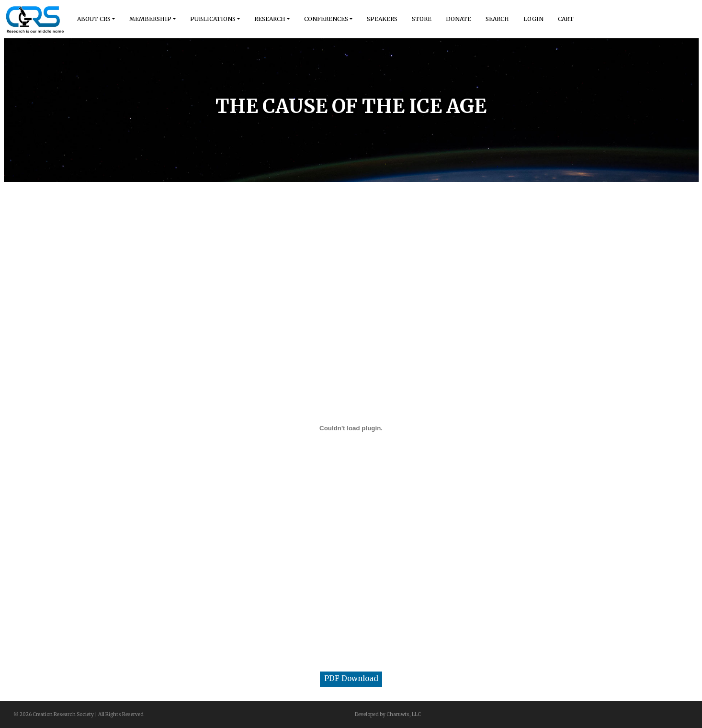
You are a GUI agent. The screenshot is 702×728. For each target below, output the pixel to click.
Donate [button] (459, 19)
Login (533, 19)
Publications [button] (213, 19)
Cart (566, 19)
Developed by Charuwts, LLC (388, 714)
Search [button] (497, 19)
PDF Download (351, 678)
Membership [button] (150, 19)
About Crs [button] (94, 19)
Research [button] (270, 19)
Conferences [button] (326, 19)
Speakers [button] (382, 19)
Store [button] (422, 19)
